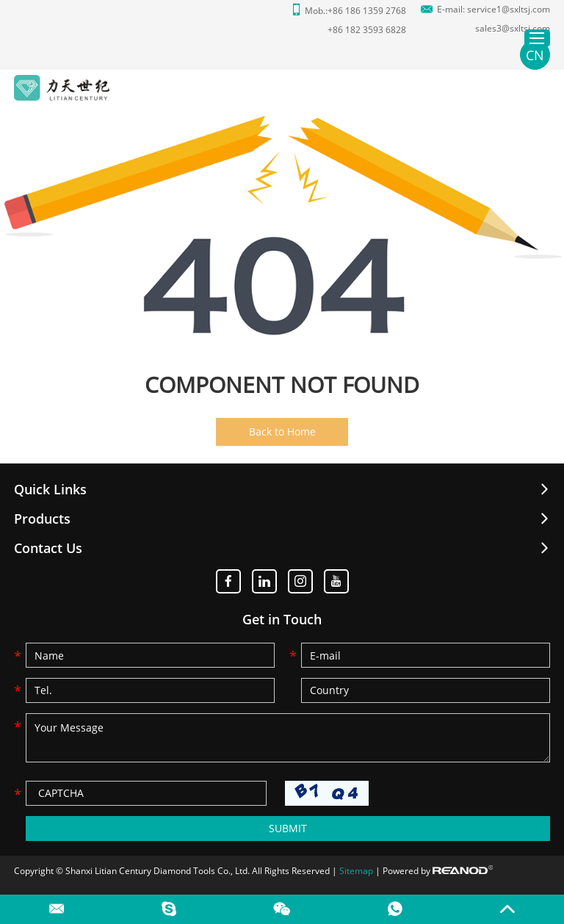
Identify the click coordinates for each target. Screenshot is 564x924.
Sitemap (356, 871)
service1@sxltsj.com (509, 9)
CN (535, 55)
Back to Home (282, 432)
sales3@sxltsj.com (513, 28)
